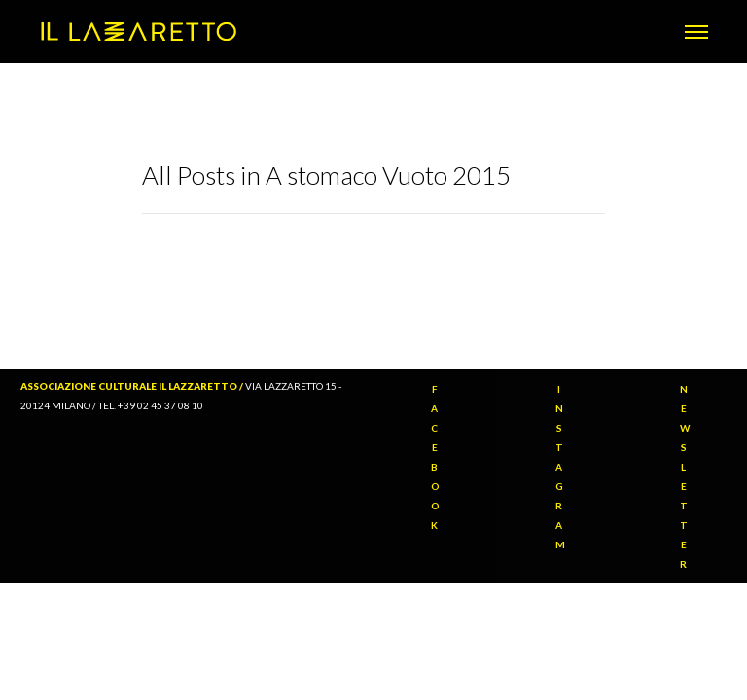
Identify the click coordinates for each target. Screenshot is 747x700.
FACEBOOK (436, 457)
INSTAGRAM (561, 467)
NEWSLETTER (685, 476)
